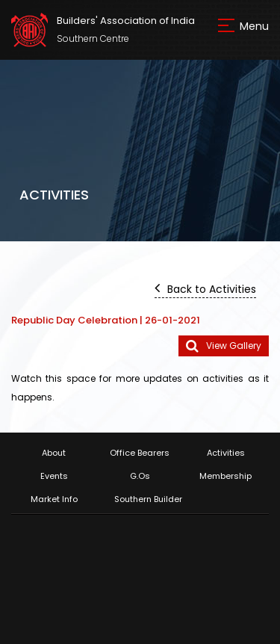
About (54, 453)
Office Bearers (140, 453)
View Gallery (224, 346)
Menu (254, 26)
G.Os (140, 476)
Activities (226, 453)
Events (54, 476)
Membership (225, 476)
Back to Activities (205, 288)
